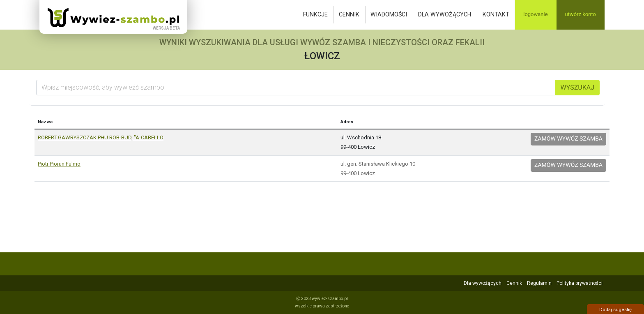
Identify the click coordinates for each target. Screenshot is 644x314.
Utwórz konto (581, 15)
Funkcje (315, 14)
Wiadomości (389, 14)
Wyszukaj (577, 87)
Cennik (349, 14)
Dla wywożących (445, 14)
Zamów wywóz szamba (568, 139)
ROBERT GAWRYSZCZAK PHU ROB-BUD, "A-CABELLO (101, 137)
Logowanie (535, 15)
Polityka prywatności (580, 283)
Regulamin (539, 283)
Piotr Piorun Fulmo (59, 164)
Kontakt (496, 14)
